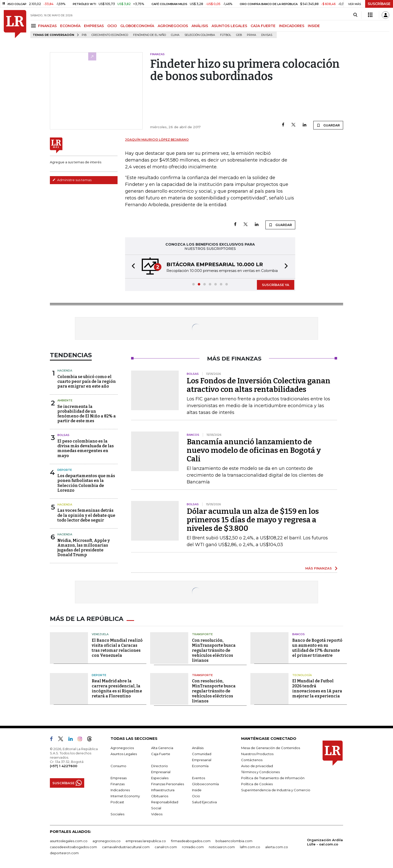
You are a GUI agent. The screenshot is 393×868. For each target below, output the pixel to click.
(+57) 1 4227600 (64, 766)
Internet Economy (125, 796)
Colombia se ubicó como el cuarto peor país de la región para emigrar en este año (87, 381)
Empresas (119, 778)
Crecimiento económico (110, 35)
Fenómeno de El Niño (150, 35)
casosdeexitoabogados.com (73, 847)
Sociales (117, 814)
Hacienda (65, 371)
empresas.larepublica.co (146, 841)
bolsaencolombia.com (234, 841)
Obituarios (160, 796)
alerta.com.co (277, 847)
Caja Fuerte (161, 754)
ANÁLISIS (200, 26)
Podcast (117, 802)
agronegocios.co (107, 841)
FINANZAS (47, 26)
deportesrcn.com (64, 853)
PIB (84, 35)
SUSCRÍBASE (379, 4)
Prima (252, 35)
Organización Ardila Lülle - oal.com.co (325, 842)
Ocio (196, 796)
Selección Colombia (200, 35)
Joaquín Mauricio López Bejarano (157, 140)
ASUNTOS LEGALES (229, 26)
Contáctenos (252, 760)
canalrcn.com (166, 847)
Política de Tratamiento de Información (273, 778)
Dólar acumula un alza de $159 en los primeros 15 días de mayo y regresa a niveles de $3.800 (253, 520)
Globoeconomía (205, 784)
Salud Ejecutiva (204, 802)
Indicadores (120, 790)
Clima (175, 35)
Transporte (202, 634)
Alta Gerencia (162, 748)
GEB (239, 35)
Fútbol (226, 35)
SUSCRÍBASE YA (276, 285)
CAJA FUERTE (263, 26)
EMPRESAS (94, 26)
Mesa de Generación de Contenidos (271, 748)
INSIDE (314, 26)
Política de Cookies (257, 784)
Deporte (65, 470)
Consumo (118, 766)
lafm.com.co (250, 847)
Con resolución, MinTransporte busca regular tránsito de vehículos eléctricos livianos (214, 650)
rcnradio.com (193, 847)
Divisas (267, 35)
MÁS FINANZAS (319, 568)
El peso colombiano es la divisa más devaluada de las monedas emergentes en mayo (86, 448)
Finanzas (118, 784)
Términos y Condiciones (260, 772)
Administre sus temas (72, 180)
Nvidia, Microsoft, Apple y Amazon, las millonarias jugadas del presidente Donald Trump (84, 548)
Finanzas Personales (168, 784)
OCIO (112, 26)
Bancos (299, 634)
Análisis (198, 748)
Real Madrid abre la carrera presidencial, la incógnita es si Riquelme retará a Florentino (117, 689)
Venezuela (100, 634)
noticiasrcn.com (222, 847)
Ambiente (65, 400)
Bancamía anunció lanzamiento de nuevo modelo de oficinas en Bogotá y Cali (254, 450)
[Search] (355, 15)
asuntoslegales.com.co (69, 841)
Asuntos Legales (124, 754)
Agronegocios (122, 748)
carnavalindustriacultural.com (126, 847)
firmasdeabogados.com (191, 841)
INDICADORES (292, 26)
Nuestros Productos (257, 754)
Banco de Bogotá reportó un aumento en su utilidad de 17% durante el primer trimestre (317, 648)
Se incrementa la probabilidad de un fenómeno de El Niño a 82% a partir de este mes (87, 414)
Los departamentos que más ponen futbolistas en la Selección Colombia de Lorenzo (86, 483)
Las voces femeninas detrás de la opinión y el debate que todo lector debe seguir (86, 515)
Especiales (160, 778)
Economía (200, 766)
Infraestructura (163, 790)
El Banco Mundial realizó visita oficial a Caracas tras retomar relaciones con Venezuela (117, 648)
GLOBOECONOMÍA (137, 26)
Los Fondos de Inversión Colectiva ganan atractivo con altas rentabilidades (259, 385)
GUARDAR (328, 125)
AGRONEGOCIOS (173, 26)
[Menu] (34, 26)
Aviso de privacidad (257, 766)
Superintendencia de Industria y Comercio (276, 790)
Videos (157, 814)
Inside (197, 790)
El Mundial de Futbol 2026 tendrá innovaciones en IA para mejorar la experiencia (317, 689)
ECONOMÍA (70, 26)
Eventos (199, 778)
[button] (132, 267)
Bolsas (63, 435)
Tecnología (302, 675)
